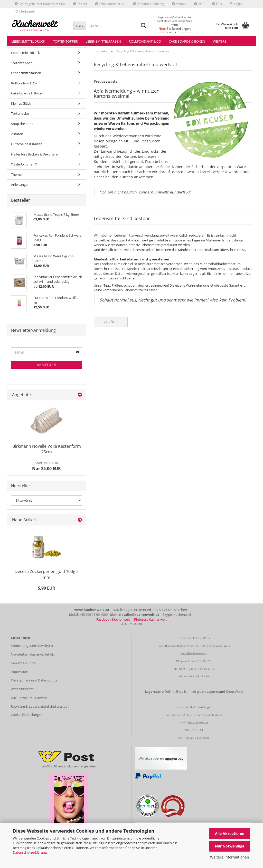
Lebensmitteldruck (110, 4)
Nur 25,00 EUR (46, 466)
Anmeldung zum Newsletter (32, 646)
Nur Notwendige (230, 846)
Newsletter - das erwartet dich (34, 654)
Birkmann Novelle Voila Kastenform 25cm (47, 449)
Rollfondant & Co (145, 41)
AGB (199, 4)
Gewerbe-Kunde (23, 663)
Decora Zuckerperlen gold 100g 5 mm (47, 574)
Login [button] (236, 4)
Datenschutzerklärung (30, 852)
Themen (17, 174)
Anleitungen (20, 184)
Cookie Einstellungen (27, 715)
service (184, 722)
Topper (80, 4)
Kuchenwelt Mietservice (29, 698)
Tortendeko (20, 113)
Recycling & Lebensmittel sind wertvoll (40, 706)
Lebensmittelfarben (103, 41)
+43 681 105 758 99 (196, 676)
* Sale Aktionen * (24, 164)
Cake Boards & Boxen (187, 41)
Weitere (220, 41)
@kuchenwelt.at (198, 722)
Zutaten (17, 134)
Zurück (111, 322)
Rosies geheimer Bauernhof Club (40, 4)
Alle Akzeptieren (230, 833)
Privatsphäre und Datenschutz (34, 680)
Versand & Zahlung (149, 4)
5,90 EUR (46, 588)
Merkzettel (25, 11)
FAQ (217, 4)
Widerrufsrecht (22, 689)
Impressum (20, 672)
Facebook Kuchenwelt (113, 619)
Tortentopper (65, 41)
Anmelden (46, 365)
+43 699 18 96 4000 (196, 738)
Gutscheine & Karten (27, 144)
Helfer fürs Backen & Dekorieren (35, 154)
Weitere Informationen (230, 857)
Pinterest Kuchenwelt (150, 619)
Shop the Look (22, 124)
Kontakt (179, 4)
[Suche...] (80, 26)
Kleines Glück (21, 103)
